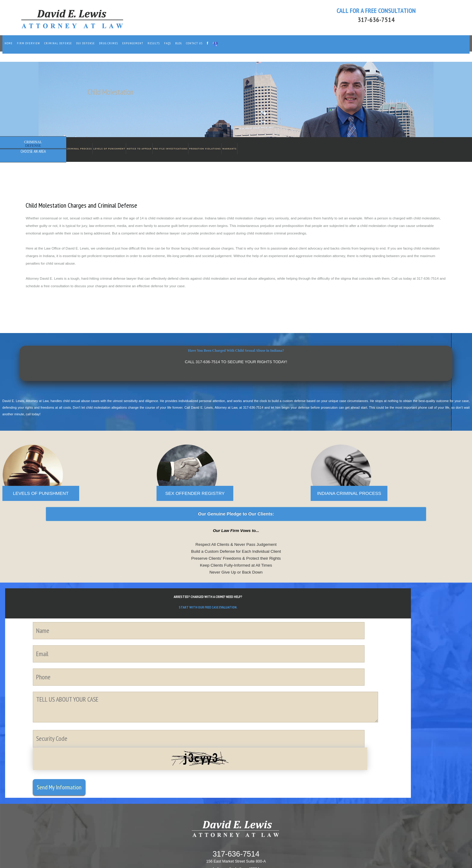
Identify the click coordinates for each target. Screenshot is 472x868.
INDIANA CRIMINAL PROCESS (349, 493)
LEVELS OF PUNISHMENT (41, 493)
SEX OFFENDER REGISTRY (195, 493)
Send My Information (59, 787)
